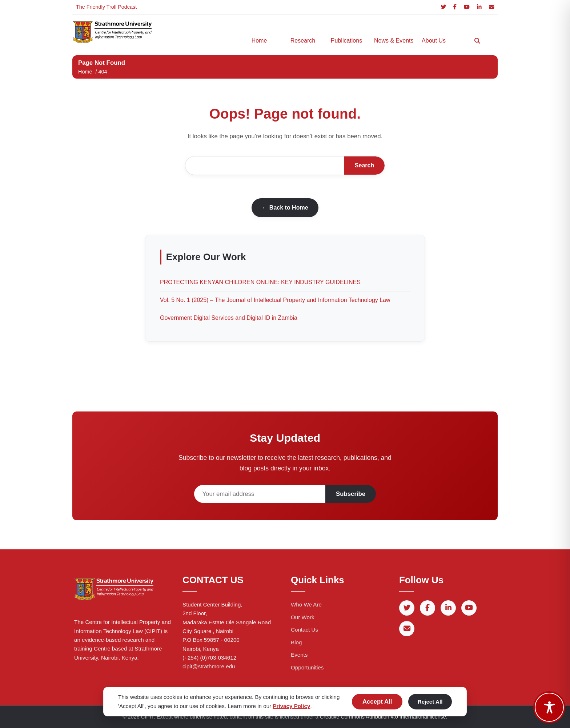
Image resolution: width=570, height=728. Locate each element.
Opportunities (307, 667)
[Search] (477, 41)
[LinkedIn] (479, 7)
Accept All (377, 702)
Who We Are (306, 604)
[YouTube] (467, 7)
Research (303, 41)
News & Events (392, 41)
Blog (296, 642)
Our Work (303, 617)
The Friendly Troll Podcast (106, 7)
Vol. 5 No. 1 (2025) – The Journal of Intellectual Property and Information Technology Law (275, 300)
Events (299, 655)
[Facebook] (455, 7)
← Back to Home (285, 208)
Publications (346, 41)
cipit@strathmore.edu (209, 666)
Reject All (430, 702)
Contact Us (304, 630)
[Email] (491, 7)
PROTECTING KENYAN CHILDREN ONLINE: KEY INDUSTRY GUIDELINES (260, 282)
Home (259, 41)
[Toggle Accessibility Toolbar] (549, 707)
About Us (434, 41)
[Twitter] (443, 7)
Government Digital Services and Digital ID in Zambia (229, 318)
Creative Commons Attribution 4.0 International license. (384, 717)
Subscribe (351, 494)
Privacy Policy (291, 706)
